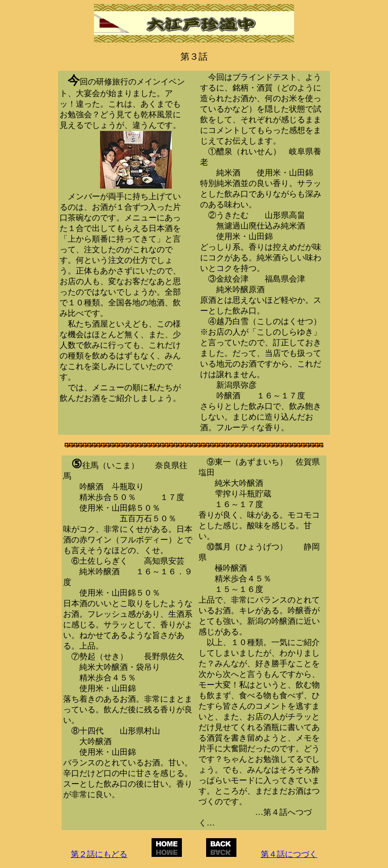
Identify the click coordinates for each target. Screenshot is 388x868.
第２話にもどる (99, 854)
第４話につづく (289, 854)
